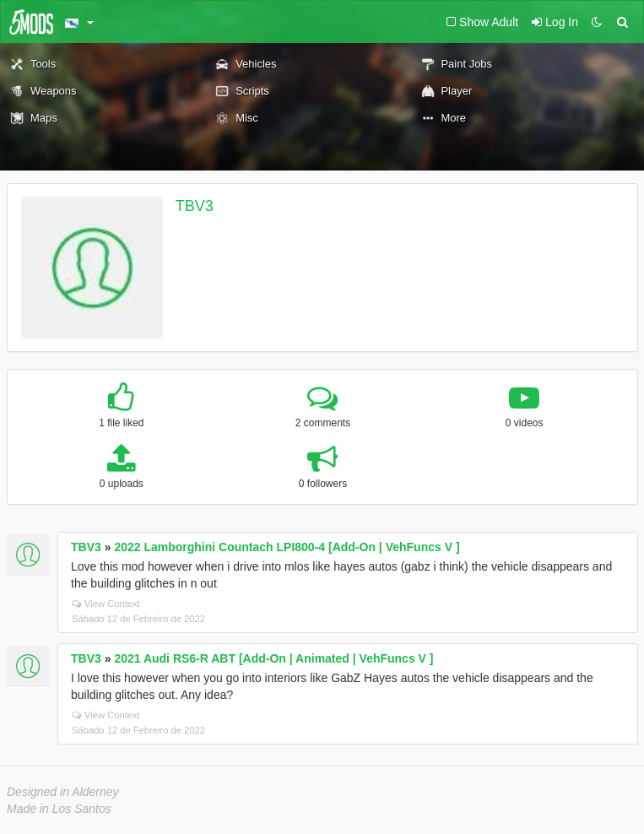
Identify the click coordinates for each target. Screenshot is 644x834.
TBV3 (195, 206)
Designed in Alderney (63, 792)
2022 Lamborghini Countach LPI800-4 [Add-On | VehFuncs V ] (287, 547)
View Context (106, 604)
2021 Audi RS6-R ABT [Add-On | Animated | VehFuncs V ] (273, 658)
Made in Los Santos (59, 809)
